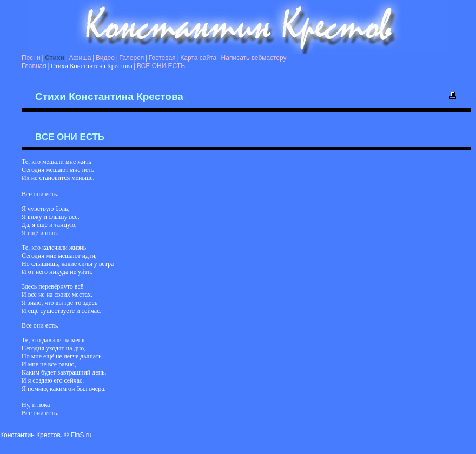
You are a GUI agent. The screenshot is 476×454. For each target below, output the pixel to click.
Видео (105, 58)
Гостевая (163, 58)
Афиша (80, 58)
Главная (34, 66)
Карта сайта (198, 58)
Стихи (55, 58)
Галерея (131, 58)
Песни (31, 58)
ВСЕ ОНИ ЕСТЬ (161, 66)
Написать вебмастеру (254, 58)
